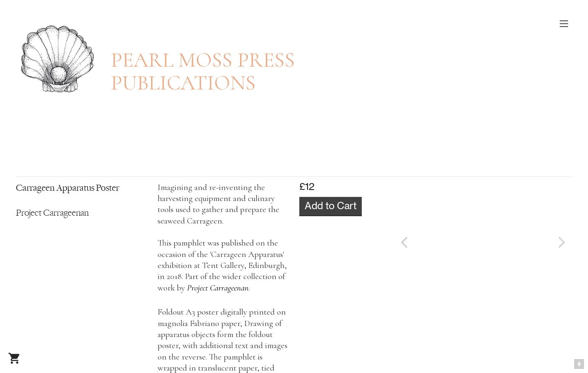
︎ (564, 24)
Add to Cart (331, 206)
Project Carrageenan (218, 288)
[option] (483, 242)
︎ (14, 359)
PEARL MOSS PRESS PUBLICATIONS (203, 71)
